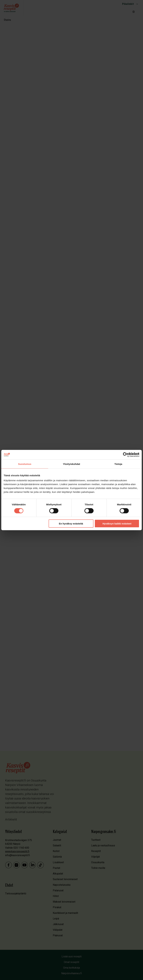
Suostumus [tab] (25, 464)
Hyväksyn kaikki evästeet (117, 524)
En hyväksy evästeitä (71, 524)
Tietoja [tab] (118, 464)
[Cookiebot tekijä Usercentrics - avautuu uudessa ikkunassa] (125, 455)
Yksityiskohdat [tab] (71, 464)
